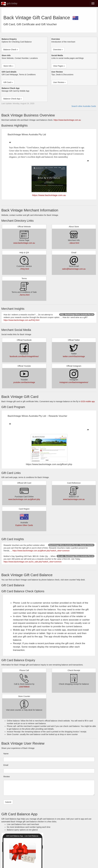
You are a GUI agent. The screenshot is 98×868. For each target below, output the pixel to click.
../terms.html (24, 295)
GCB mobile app (88, 401)
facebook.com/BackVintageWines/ (24, 356)
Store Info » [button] (8, 66)
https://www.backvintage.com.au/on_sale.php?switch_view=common (33, 562)
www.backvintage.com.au (24, 243)
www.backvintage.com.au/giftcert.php (24, 499)
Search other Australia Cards (84, 106)
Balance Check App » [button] (13, 99)
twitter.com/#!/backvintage (74, 356)
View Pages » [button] (59, 66)
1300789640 (24, 687)
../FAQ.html (24, 269)
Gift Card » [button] (8, 82)
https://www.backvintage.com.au (67, 120)
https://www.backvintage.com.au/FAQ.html (21, 320)
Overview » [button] (58, 50)
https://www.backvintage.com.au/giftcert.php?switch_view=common (41, 551)
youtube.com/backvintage (24, 382)
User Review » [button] (59, 82)
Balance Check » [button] (11, 50)
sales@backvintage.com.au (74, 269)
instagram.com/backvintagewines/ (74, 382)
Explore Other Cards (24, 525)
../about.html (74, 243)
